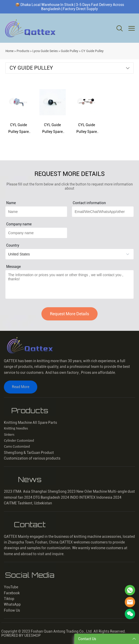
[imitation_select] (69, 254)
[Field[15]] (36, 212)
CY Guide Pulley (92, 51)
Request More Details (69, 314)
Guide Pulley (69, 51)
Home (9, 51)
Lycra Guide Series (45, 51)
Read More (21, 387)
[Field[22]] (36, 233)
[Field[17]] (103, 212)
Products (23, 51)
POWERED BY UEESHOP (21, 635)
